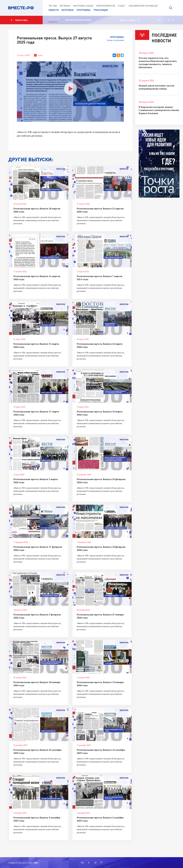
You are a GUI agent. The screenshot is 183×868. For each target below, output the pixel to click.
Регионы (65, 6)
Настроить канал (83, 6)
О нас (122, 6)
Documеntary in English (143, 6)
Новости (54, 10)
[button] (171, 8)
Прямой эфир (19, 20)
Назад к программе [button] (115, 40)
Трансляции (101, 10)
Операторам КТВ (106, 6)
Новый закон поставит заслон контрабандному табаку (156, 87)
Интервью (68, 10)
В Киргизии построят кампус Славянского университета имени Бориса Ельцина (159, 110)
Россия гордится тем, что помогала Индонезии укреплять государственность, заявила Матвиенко (158, 63)
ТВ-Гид (53, 6)
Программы (84, 10)
